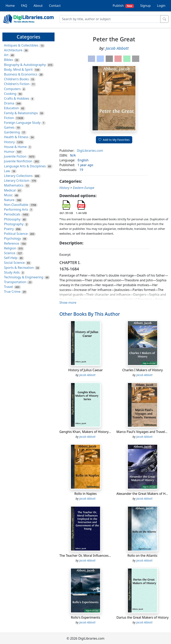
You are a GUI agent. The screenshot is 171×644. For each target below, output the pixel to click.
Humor (9, 152)
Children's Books (16, 79)
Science (10, 253)
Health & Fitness (16, 137)
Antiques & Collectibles (21, 45)
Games (9, 127)
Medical (10, 190)
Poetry (9, 229)
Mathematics (14, 185)
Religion (10, 248)
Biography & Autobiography (25, 65)
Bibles (8, 60)
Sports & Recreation (19, 268)
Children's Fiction (17, 84)
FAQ (24, 6)
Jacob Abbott (117, 48)
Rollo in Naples (85, 494)
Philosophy (12, 219)
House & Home (15, 147)
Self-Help (11, 258)
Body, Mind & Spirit (18, 69)
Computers (12, 89)
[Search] (110, 19)
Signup (145, 6)
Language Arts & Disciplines (25, 166)
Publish (123, 6)
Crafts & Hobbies (17, 98)
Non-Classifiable (16, 205)
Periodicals (12, 214)
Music (8, 195)
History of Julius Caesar (86, 370)
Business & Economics (21, 74)
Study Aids (12, 272)
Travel (8, 287)
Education (11, 108)
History (9, 142)
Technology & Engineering (24, 277)
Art (6, 55)
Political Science (16, 234)
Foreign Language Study (22, 123)
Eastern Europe (84, 188)
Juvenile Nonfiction (18, 161)
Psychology (12, 238)
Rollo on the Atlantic (143, 556)
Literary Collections (18, 176)
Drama (9, 103)
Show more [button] (68, 303)
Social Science (14, 263)
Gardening (12, 132)
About (38, 6)
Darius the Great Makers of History (143, 617)
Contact (55, 6)
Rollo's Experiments (86, 617)
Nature (9, 200)
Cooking (10, 94)
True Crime (12, 292)
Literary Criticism (17, 181)
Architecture (13, 50)
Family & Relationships (21, 113)
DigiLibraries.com (90, 151)
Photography (14, 224)
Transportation (15, 282)
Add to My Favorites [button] (114, 140)
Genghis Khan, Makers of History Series (89, 432)
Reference (11, 243)
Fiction (9, 118)
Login (161, 6)
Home (10, 6)
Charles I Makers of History (143, 370)
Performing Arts (16, 209)
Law (7, 171)
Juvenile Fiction (15, 156)
